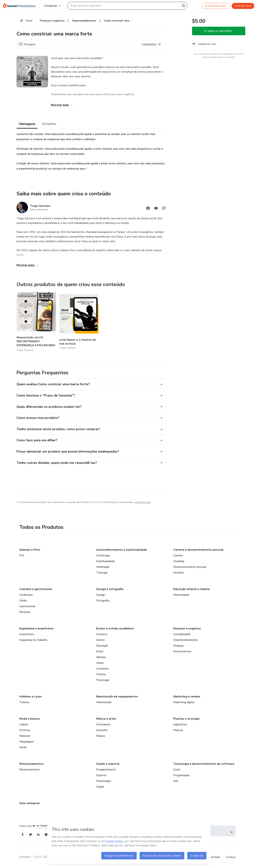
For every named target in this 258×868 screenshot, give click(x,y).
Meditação (103, 567)
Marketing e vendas (187, 697)
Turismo (24, 702)
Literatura (102, 669)
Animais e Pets (30, 550)
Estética (25, 730)
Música (101, 736)
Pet (22, 555)
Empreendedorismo (186, 640)
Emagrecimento (106, 770)
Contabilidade (182, 634)
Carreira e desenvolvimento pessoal (198, 550)
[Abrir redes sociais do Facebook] (148, 209)
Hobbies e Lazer (31, 697)
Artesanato (103, 724)
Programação (181, 775)
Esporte (101, 775)
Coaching (179, 561)
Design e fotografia (110, 589)
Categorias (52, 6)
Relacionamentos (32, 764)
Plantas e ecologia (186, 719)
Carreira (178, 555)
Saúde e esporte (108, 764)
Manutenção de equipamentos (117, 697)
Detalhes (49, 124)
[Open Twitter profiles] (31, 835)
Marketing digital (184, 702)
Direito (101, 640)
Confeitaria (26, 595)
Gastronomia (27, 606)
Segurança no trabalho (33, 640)
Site (176, 781)
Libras (100, 663)
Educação (102, 646)
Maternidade (181, 595)
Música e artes (106, 719)
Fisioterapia (103, 781)
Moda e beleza (29, 719)
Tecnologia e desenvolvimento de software (204, 764)
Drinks (23, 601)
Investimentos (182, 651)
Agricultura (180, 724)
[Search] (183, 6)
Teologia (102, 573)
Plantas (178, 730)
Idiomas (101, 657)
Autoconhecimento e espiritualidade (122, 550)
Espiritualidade (106, 561)
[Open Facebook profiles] (23, 835)
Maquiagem (27, 742)
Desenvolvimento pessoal (190, 567)
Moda (23, 747)
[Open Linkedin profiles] (38, 835)
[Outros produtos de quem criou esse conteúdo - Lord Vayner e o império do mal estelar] (79, 322)
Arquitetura (27, 634)
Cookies (231, 857)
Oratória (178, 573)
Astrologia (103, 555)
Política (101, 674)
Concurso (102, 634)
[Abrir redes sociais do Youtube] (156, 209)
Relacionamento (30, 770)
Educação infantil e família (191, 589)
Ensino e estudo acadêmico (115, 628)
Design (101, 595)
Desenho (102, 730)
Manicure (25, 736)
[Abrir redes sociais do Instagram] (164, 209)
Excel (177, 770)
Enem (100, 651)
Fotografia (103, 601)
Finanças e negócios (187, 628)
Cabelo (24, 724)
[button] (87, 384)
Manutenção (104, 702)
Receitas (25, 612)
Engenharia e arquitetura (36, 628)
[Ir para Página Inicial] (21, 6)
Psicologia (103, 680)
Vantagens (27, 124)
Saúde (100, 787)
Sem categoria (29, 803)
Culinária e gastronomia (36, 589)
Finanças (179, 646)
